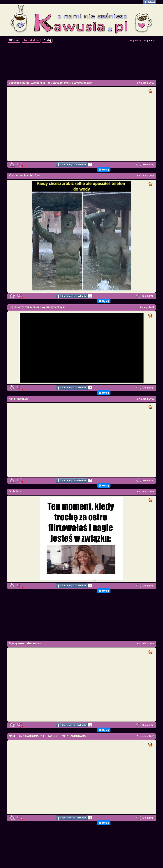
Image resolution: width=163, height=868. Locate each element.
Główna (14, 40)
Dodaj (47, 40)
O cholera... (16, 491)
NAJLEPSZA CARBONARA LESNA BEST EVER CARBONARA (47, 736)
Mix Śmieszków (19, 399)
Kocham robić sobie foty (24, 176)
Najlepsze (150, 41)
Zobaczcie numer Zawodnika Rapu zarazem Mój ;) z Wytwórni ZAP (50, 83)
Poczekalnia (31, 40)
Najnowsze (136, 41)
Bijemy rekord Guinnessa (25, 643)
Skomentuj (145, 164)
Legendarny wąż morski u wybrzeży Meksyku (37, 307)
